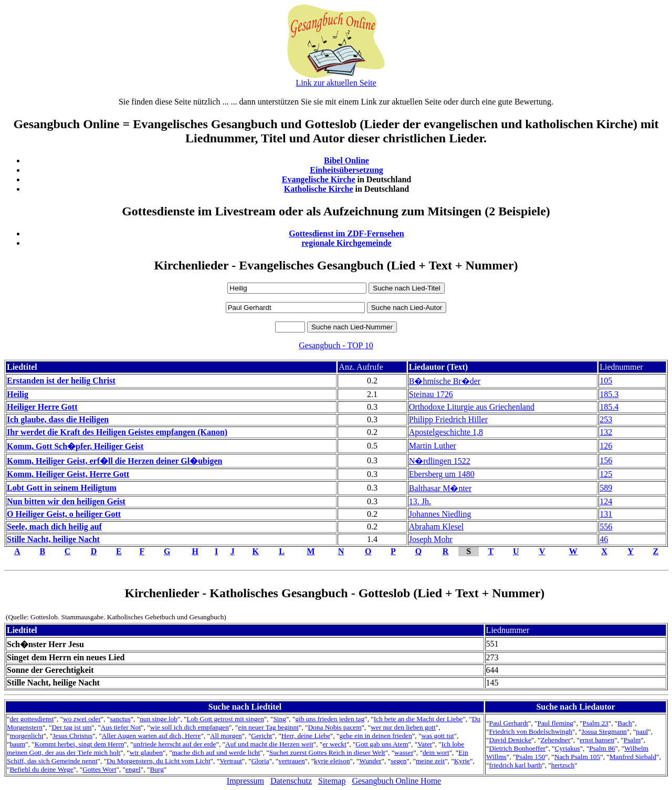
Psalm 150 (530, 757)
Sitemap (332, 781)
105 (606, 381)
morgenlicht (26, 736)
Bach (624, 723)
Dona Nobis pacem (334, 727)
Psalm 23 (596, 723)
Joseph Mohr (431, 539)
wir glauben (146, 752)
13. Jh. (420, 501)
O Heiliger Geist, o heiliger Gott (64, 514)
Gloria (260, 761)
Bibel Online (346, 160)
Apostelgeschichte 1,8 (446, 432)
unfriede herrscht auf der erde (175, 744)
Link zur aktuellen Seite (336, 83)
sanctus (120, 719)
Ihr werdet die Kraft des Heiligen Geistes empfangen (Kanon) (117, 432)
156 (606, 460)
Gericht (261, 736)
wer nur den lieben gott (403, 727)
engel (133, 769)
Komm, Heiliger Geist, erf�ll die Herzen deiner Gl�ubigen (114, 461)
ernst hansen (597, 740)
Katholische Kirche (319, 189)
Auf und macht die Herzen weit (269, 744)
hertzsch (563, 765)
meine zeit (430, 761)
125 (606, 474)
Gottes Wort (99, 769)
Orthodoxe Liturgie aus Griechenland (472, 407)
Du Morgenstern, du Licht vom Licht (158, 761)
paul (642, 731)
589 (606, 488)
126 (606, 446)
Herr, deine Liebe (306, 736)
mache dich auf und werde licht (216, 752)
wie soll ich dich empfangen (190, 727)
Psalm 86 (602, 748)
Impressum (245, 781)
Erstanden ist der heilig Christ (61, 381)
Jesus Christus (72, 736)
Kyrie (462, 761)
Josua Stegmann (604, 731)
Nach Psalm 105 (577, 757)
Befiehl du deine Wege (41, 769)
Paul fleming (555, 723)
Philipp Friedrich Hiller (448, 419)
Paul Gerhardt (509, 723)
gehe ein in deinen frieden (375, 736)
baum (17, 744)
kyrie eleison (332, 761)
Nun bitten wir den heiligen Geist (66, 501)
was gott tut (437, 736)
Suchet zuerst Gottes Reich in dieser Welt (327, 752)
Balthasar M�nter (440, 488)
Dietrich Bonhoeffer (517, 748)
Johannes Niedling (440, 514)
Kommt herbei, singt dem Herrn (80, 744)
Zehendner (555, 740)
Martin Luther (433, 446)
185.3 (609, 394)
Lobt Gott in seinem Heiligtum (62, 488)
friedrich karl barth (516, 765)
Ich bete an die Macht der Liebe (418, 719)
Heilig (18, 394)
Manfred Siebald (633, 757)
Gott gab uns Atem (382, 744)
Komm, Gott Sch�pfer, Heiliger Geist (75, 446)
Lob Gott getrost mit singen (225, 719)
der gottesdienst (31, 719)
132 (606, 432)
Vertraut (231, 761)
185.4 (609, 407)
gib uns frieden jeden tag (330, 719)
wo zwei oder (82, 719)
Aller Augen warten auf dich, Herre (151, 736)
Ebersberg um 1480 (442, 474)
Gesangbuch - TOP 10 (336, 345)
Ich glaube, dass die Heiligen (58, 419)
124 (606, 501)
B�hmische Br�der (445, 381)
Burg (156, 769)
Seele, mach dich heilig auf (54, 527)
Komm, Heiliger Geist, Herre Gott (68, 474)
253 (606, 419)
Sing (279, 719)
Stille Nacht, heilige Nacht (53, 539)
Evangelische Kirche (319, 179)
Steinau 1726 (431, 394)
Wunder (370, 761)
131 (606, 514)
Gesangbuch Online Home (396, 781)
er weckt (334, 744)
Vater (425, 744)
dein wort (436, 752)
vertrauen (291, 761)
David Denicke (510, 740)
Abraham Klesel (436, 527)
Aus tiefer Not (121, 727)
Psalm (632, 740)
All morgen (226, 736)
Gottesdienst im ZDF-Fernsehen (346, 233)
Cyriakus (568, 748)
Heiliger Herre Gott (42, 407)
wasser (404, 752)
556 (606, 527)
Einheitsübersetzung (346, 170)
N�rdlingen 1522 (440, 461)
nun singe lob (159, 719)
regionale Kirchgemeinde (346, 243)
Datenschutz (291, 781)
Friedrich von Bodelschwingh (531, 731)
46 (604, 539)
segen (398, 761)
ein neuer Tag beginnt (268, 727)
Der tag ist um (71, 727)
